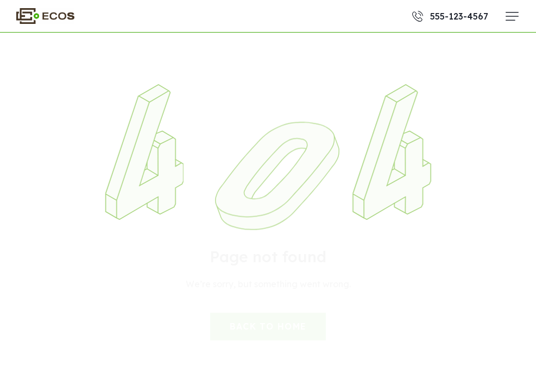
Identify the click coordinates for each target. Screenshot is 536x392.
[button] (512, 16)
